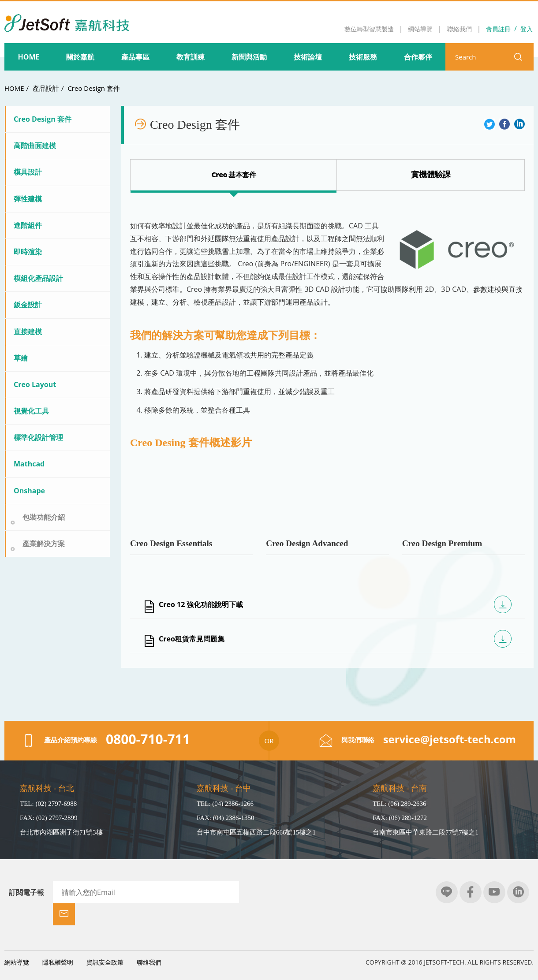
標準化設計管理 (38, 437)
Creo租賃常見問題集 (192, 639)
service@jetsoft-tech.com (450, 739)
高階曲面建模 (35, 145)
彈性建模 (28, 199)
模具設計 (28, 172)
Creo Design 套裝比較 (431, 174)
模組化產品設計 (38, 278)
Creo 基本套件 (234, 175)
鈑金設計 (28, 305)
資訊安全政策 (105, 940)
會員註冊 (498, 29)
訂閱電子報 (26, 892)
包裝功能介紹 (44, 517)
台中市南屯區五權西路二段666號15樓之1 (256, 832)
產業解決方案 (44, 544)
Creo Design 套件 (93, 88)
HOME (14, 88)
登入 (527, 29)
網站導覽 (17, 940)
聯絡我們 (149, 940)
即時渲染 (28, 252)
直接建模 (28, 332)
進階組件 (28, 225)
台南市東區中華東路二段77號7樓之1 (426, 832)
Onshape (29, 491)
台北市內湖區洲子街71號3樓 (61, 832)
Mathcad (29, 464)
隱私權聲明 (58, 940)
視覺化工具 (31, 411)
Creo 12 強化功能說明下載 (201, 604)
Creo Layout (35, 384)
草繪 (21, 358)
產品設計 (46, 88)
